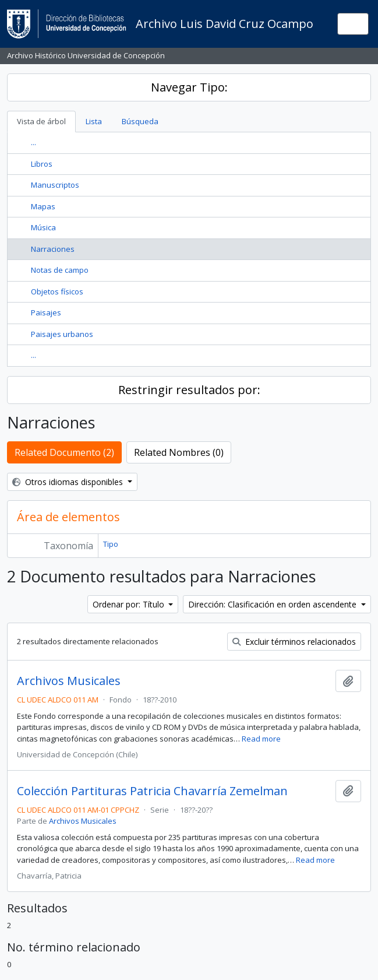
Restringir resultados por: (189, 390)
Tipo (111, 544)
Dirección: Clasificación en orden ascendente (273, 604)
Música (43, 227)
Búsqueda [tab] (140, 121)
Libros (42, 164)
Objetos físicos (57, 291)
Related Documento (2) (64, 452)
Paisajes (46, 312)
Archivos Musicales (69, 681)
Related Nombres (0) (179, 452)
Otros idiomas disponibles (69, 482)
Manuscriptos (55, 185)
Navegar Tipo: (189, 87)
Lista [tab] (94, 121)
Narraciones (53, 249)
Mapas (43, 206)
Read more (261, 739)
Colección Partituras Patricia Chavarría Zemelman (152, 791)
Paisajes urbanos (62, 334)
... (33, 142)
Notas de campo (60, 270)
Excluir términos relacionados (294, 642)
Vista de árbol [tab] (41, 121)
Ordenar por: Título (130, 604)
